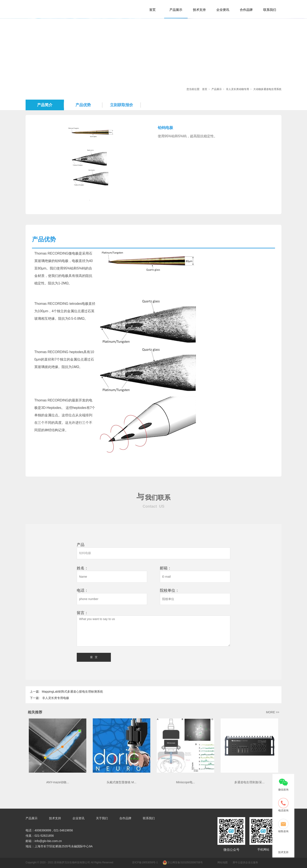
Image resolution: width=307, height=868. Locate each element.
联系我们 (270, 10)
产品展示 (176, 10)
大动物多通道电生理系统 (267, 89)
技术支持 (199, 10)
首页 (152, 10)
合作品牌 (246, 10)
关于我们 (102, 818)
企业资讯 (223, 10)
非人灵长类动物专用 (237, 89)
